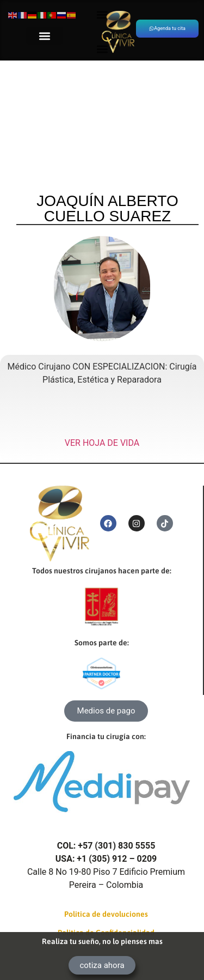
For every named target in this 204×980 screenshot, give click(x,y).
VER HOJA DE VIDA (102, 443)
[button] (45, 36)
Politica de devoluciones (106, 914)
